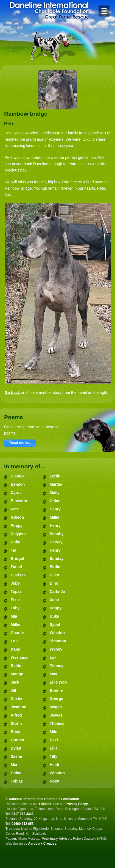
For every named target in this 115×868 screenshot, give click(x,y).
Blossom (19, 501)
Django (17, 476)
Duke (15, 542)
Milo (54, 732)
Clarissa (18, 575)
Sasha (16, 756)
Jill (13, 690)
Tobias (17, 781)
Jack (15, 682)
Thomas (57, 723)
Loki (54, 657)
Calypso (18, 534)
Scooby (57, 534)
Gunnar (18, 740)
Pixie (15, 600)
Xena (54, 600)
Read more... (20, 443)
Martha (56, 484)
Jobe (15, 583)
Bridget (17, 559)
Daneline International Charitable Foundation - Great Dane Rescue (49, 10)
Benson (18, 484)
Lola (15, 641)
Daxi (54, 740)
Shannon (58, 641)
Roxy (15, 732)
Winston (57, 633)
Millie (16, 624)
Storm (16, 723)
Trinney (57, 666)
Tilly (54, 756)
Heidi (54, 765)
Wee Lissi (19, 657)
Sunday (57, 559)
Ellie (54, 748)
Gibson (17, 517)
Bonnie (56, 690)
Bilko (54, 575)
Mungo (17, 674)
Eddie (55, 567)
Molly (55, 493)
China (16, 773)
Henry (55, 509)
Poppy (17, 526)
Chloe (55, 501)
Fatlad (16, 567)
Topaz (16, 591)
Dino (54, 583)
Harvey (56, 542)
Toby (15, 608)
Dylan (16, 748)
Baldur (17, 666)
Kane (15, 649)
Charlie (17, 633)
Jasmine (18, 707)
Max (53, 674)
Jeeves (56, 715)
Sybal (55, 624)
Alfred (16, 715)
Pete (15, 509)
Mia (14, 616)
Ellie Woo (58, 682)
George (56, 699)
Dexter (17, 699)
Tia (13, 550)
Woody (56, 649)
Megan (56, 707)
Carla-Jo (57, 591)
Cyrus (16, 493)
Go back (12, 392)
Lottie (55, 476)
